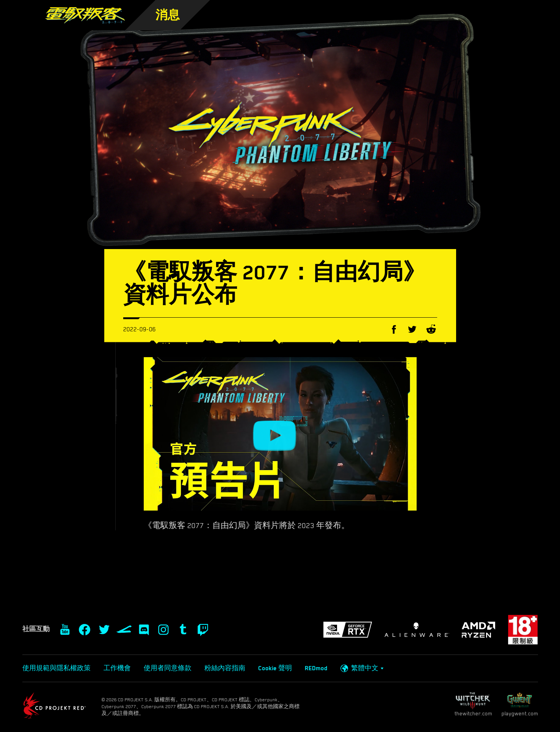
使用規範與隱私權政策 (56, 668)
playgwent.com (520, 704)
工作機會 (117, 668)
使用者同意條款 (168, 668)
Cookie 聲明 (275, 668)
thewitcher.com (473, 704)
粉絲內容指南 (225, 668)
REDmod (316, 668)
